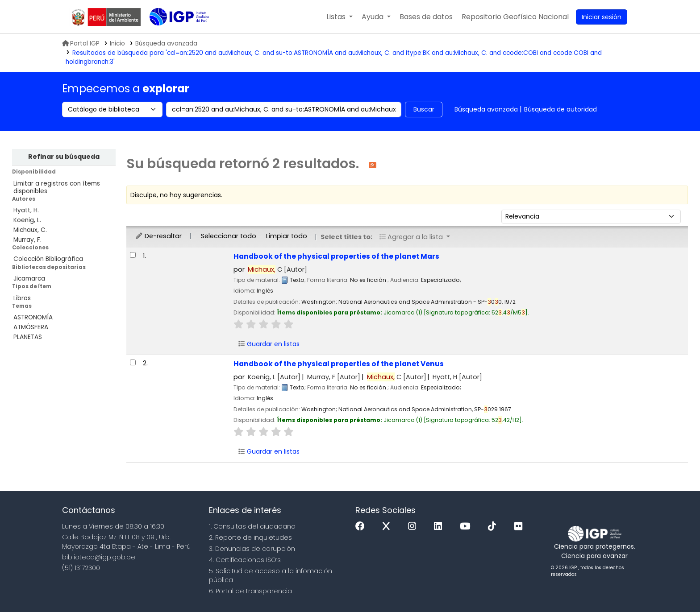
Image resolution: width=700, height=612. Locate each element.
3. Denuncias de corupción (252, 549)
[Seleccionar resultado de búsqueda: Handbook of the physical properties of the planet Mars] (133, 255)
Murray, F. (27, 240)
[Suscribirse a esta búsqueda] (373, 164)
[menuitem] (515, 17)
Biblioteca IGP (172, 35)
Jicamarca (29, 279)
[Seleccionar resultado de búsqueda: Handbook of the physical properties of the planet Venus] (133, 362)
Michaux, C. (30, 230)
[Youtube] (467, 527)
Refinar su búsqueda (64, 157)
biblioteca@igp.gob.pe (99, 557)
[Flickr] (521, 527)
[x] (388, 527)
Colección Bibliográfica (48, 259)
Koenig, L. (27, 220)
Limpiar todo (287, 236)
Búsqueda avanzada (486, 109)
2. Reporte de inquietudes (250, 538)
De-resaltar (158, 236)
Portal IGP (81, 43)
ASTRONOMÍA (33, 317)
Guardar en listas (269, 344)
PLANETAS (28, 337)
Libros (22, 298)
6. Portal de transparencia (250, 591)
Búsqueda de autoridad (560, 109)
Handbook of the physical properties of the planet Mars (336, 256)
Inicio (117, 43)
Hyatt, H (457, 377)
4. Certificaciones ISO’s (245, 560)
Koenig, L (274, 377)
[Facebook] (362, 527)
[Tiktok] (494, 527)
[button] (340, 17)
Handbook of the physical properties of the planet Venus (339, 364)
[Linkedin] (440, 527)
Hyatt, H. (26, 210)
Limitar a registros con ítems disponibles (57, 187)
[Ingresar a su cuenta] (602, 17)
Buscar (424, 109)
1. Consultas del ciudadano (252, 526)
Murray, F (334, 377)
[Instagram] (414, 527)
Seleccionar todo (229, 236)
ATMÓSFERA (31, 327)
